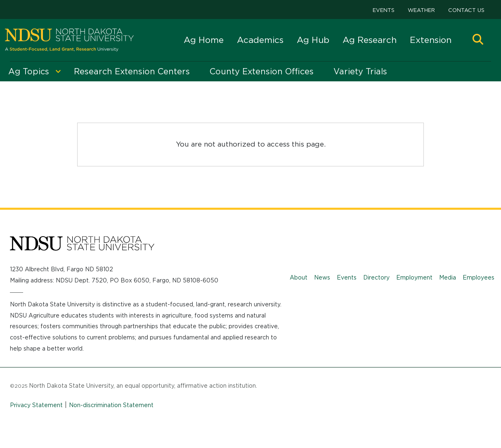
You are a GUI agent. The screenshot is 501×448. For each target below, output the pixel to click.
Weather (421, 10)
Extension (431, 40)
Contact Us (466, 10)
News (322, 277)
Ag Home (204, 40)
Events (384, 10)
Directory (376, 277)
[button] (478, 40)
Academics (260, 40)
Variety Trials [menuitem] (360, 71)
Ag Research (370, 40)
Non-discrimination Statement (111, 405)
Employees (479, 277)
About (299, 277)
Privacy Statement (36, 405)
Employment (414, 277)
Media (448, 277)
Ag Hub (313, 40)
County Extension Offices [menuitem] (262, 71)
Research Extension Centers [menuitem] (132, 71)
